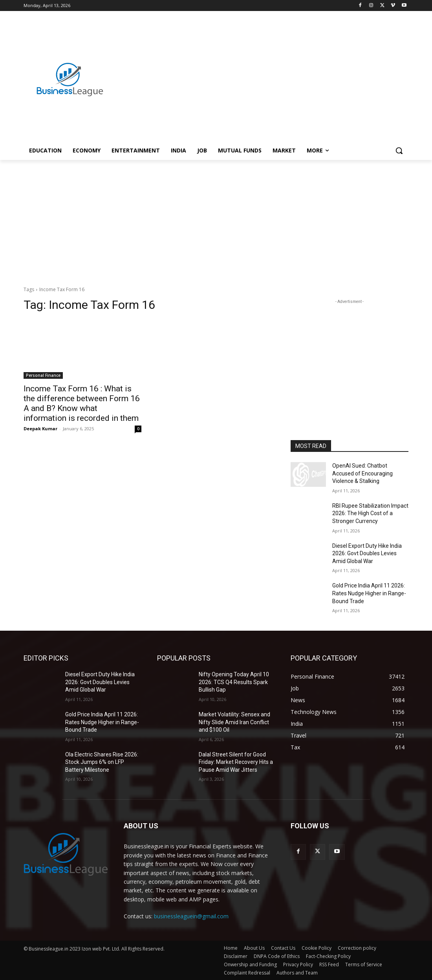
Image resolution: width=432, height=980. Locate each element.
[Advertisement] (262, 71)
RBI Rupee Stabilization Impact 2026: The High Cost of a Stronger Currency (370, 513)
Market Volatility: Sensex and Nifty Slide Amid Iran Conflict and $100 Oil (234, 722)
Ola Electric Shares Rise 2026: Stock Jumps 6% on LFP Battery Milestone (102, 762)
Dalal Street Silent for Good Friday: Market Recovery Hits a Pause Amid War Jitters (236, 762)
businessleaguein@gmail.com (191, 916)
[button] (399, 150)
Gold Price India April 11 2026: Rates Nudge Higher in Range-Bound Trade (369, 593)
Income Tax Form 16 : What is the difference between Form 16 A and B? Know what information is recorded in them (82, 403)
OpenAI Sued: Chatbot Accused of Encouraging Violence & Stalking (362, 473)
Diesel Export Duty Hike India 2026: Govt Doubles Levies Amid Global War (367, 553)
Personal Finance (43, 375)
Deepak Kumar (40, 429)
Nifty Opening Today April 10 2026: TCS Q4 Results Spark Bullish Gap (234, 682)
